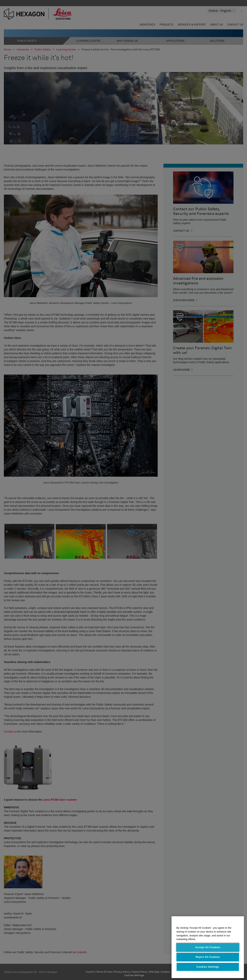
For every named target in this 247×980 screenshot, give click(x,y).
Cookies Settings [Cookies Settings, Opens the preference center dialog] (208, 967)
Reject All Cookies (208, 957)
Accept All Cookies (208, 947)
